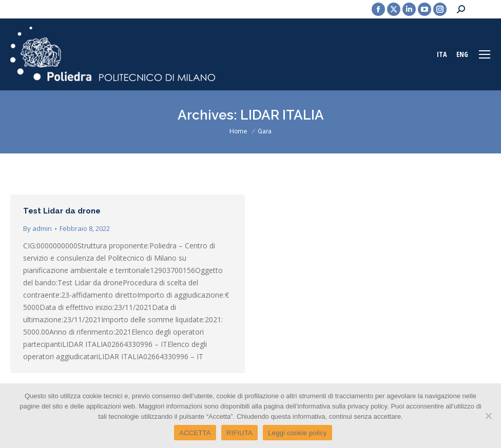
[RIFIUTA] (488, 416)
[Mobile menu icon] (485, 54)
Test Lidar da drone (62, 211)
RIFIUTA (239, 433)
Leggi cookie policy (297, 433)
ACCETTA (195, 433)
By (37, 228)
